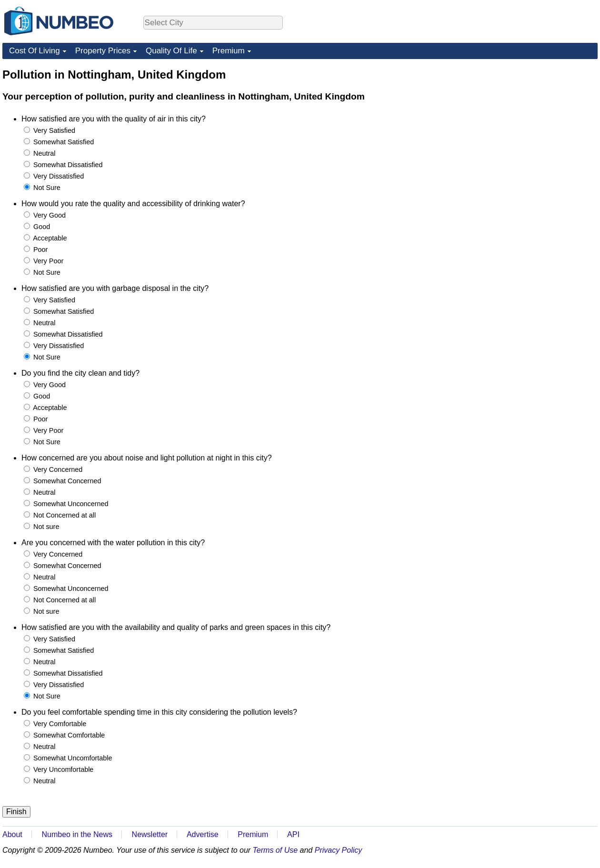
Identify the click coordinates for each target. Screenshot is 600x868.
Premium (229, 51)
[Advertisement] (526, 127)
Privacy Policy (339, 850)
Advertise (203, 834)
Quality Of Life (171, 51)
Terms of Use (275, 850)
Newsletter (150, 834)
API (293, 834)
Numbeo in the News (77, 834)
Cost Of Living (35, 51)
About (12, 834)
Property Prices (103, 51)
